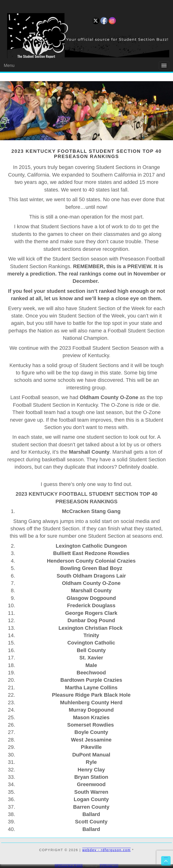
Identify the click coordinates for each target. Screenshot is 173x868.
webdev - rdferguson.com (107, 850)
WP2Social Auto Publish (69, 866)
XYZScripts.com (109, 866)
